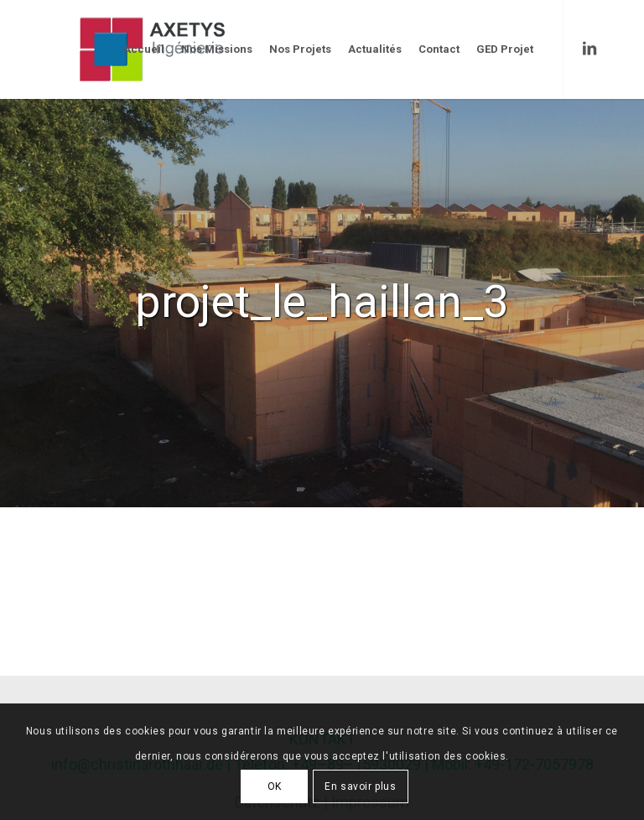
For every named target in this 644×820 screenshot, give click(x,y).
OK (275, 786)
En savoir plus (360, 786)
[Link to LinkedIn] (589, 49)
